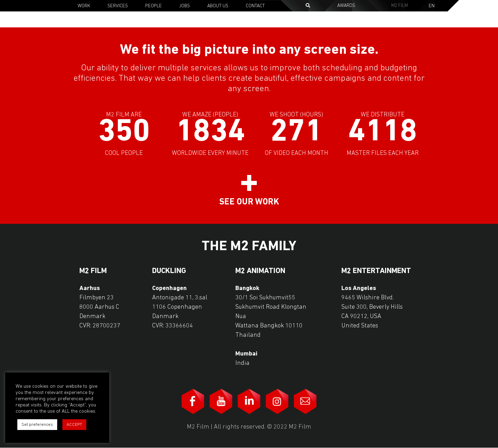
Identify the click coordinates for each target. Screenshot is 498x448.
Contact (255, 6)
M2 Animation (260, 271)
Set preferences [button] (37, 425)
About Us (218, 6)
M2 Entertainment (376, 271)
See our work (249, 202)
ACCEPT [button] (74, 425)
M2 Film (400, 6)
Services (118, 6)
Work (84, 6)
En (432, 6)
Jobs (185, 6)
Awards (346, 6)
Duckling (169, 271)
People (154, 6)
